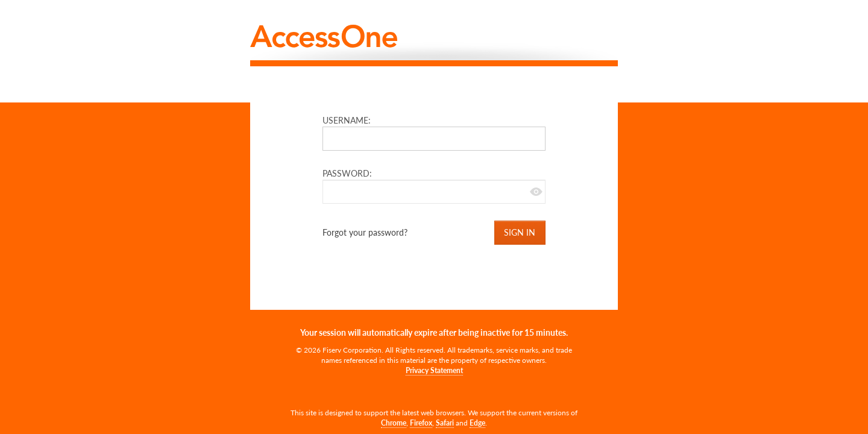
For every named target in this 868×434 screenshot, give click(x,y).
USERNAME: (350, 120)
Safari (445, 423)
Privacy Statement (434, 370)
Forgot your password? (365, 232)
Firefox (421, 423)
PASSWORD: (350, 173)
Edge (477, 423)
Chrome (394, 423)
